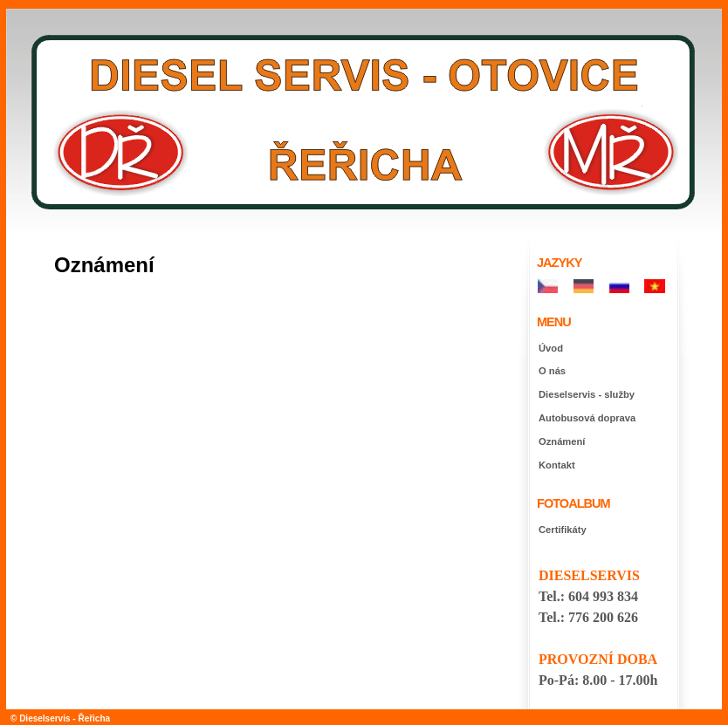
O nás (552, 371)
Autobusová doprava (587, 418)
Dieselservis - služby (587, 394)
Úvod (551, 348)
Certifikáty (563, 530)
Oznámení (562, 441)
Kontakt (557, 465)
